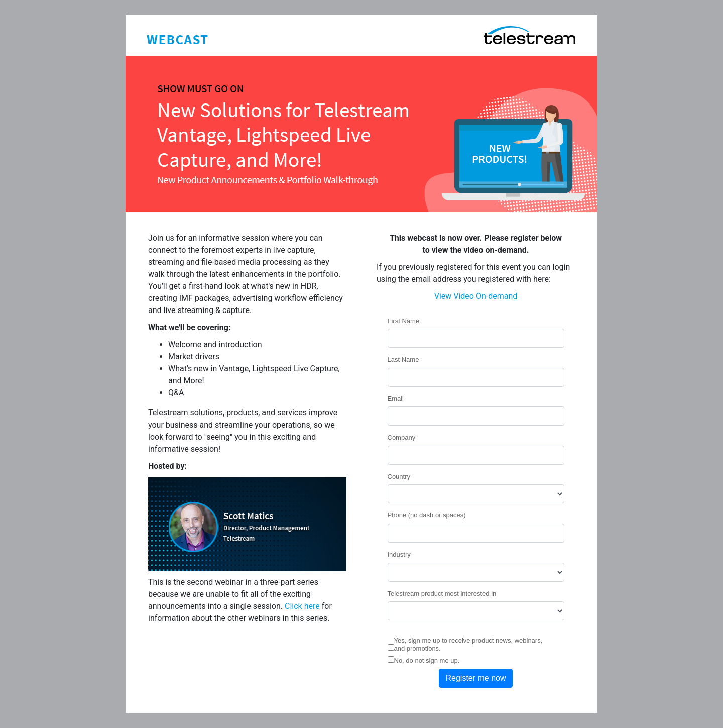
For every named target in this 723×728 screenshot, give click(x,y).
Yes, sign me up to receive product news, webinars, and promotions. (468, 644)
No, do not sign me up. (427, 660)
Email (396, 399)
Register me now (475, 678)
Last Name (403, 359)
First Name (404, 321)
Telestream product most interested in (442, 594)
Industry (399, 554)
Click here (302, 606)
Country (399, 477)
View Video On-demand (476, 296)
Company (402, 437)
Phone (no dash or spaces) (427, 515)
